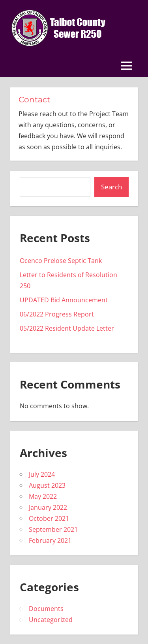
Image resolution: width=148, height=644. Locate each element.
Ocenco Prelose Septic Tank (61, 261)
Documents (46, 609)
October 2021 (49, 518)
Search (111, 187)
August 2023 (47, 485)
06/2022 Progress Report (57, 314)
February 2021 (50, 540)
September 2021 (53, 529)
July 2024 (42, 474)
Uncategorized (51, 620)
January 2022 (48, 507)
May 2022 (43, 496)
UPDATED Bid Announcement (64, 300)
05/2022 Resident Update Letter (67, 328)
